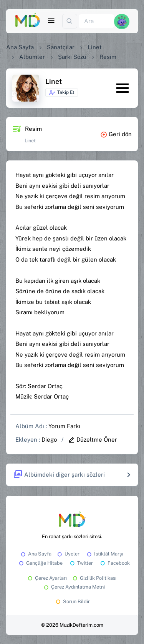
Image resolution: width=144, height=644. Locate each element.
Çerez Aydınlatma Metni (74, 587)
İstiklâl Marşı (104, 554)
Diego (49, 440)
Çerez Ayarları (47, 578)
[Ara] (96, 21)
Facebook (114, 563)
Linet (95, 47)
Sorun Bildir (72, 601)
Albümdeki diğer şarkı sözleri (59, 475)
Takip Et (62, 93)
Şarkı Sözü (72, 57)
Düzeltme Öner (93, 440)
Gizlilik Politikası (94, 578)
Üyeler (68, 554)
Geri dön (116, 134)
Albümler (32, 57)
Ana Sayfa (20, 47)
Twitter (81, 563)
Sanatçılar (61, 47)
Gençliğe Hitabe (40, 563)
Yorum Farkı (64, 426)
